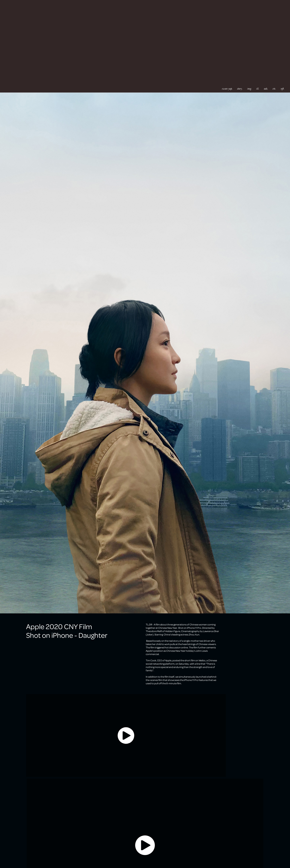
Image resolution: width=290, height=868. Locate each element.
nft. (282, 89)
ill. (258, 89)
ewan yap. (227, 89)
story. (240, 89)
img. (249, 89)
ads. (266, 89)
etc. (274, 89)
